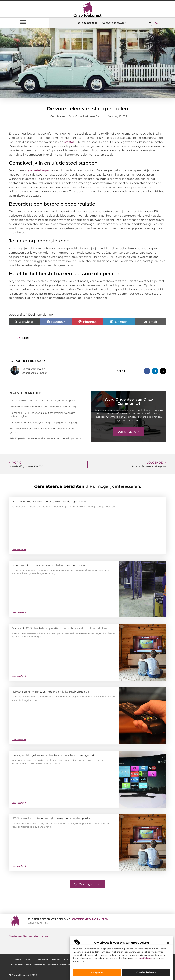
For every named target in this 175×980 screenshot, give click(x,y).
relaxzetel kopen (38, 170)
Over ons (69, 959)
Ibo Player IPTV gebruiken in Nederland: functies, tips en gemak (53, 755)
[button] (168, 943)
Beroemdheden (22, 959)
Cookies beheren (146, 972)
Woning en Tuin (119, 116)
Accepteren (97, 972)
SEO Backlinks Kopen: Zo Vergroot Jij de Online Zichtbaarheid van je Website (49, 965)
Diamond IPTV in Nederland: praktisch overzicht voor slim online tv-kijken (59, 628)
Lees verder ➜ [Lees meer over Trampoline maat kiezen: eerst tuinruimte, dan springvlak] (19, 549)
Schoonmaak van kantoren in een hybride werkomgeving (43, 407)
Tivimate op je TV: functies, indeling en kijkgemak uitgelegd (44, 422)
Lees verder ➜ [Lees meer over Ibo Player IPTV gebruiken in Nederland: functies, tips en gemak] (19, 803)
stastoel (70, 142)
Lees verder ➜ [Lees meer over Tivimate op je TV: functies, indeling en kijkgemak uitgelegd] (19, 739)
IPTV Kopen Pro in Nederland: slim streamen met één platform (45, 438)
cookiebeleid (146, 958)
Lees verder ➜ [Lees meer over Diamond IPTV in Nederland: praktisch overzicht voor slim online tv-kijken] (19, 676)
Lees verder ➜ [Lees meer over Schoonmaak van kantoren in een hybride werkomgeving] (19, 613)
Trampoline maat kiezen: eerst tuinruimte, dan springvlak (43, 400)
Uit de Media (41, 959)
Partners (56, 959)
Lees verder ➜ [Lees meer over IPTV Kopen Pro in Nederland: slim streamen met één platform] (19, 866)
